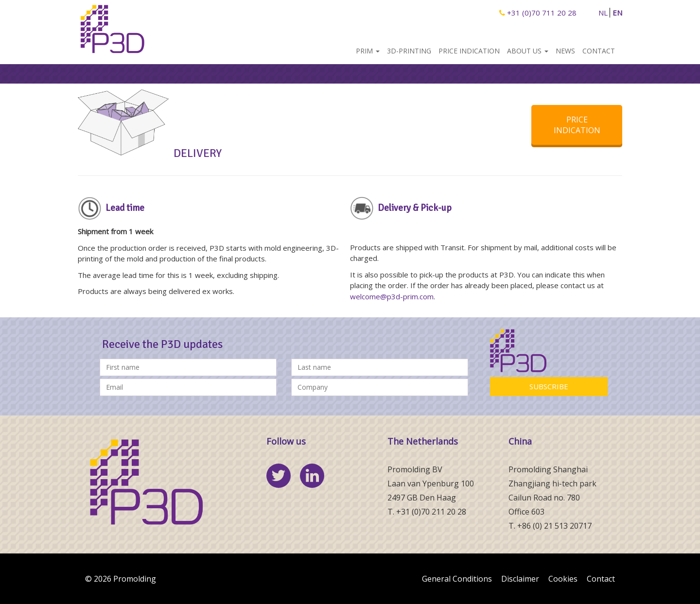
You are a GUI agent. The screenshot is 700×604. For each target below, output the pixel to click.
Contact (599, 51)
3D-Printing (409, 51)
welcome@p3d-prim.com (392, 296)
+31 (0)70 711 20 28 (538, 13)
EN (617, 13)
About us (528, 51)
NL (603, 13)
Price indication (469, 51)
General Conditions (457, 579)
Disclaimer (520, 579)
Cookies (563, 579)
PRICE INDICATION (577, 125)
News (565, 51)
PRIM (368, 51)
